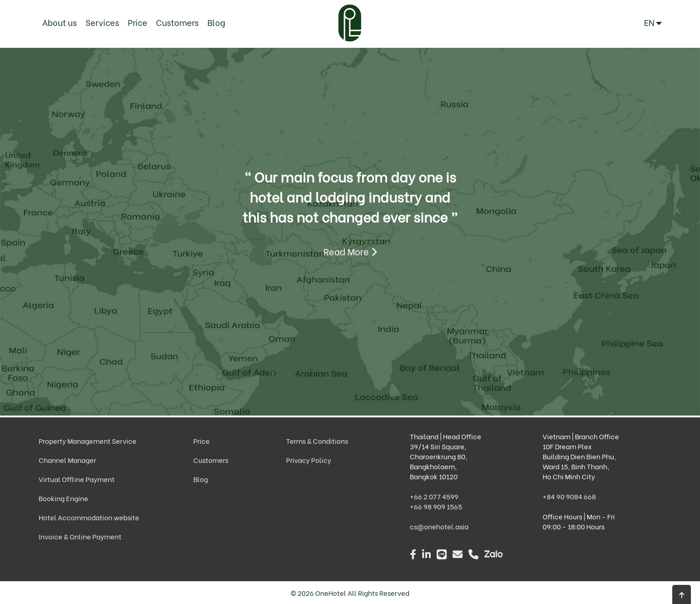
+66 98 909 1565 (436, 506)
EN (653, 22)
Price (138, 22)
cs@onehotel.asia (439, 526)
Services (102, 22)
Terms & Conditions (317, 441)
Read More (350, 251)
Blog (216, 22)
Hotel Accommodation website (89, 517)
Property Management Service (88, 441)
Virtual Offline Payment (77, 479)
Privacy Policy (309, 460)
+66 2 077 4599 (434, 496)
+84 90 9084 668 (569, 496)
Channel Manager (67, 460)
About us (60, 22)
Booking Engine (63, 498)
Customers (177, 22)
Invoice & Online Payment (80, 536)
